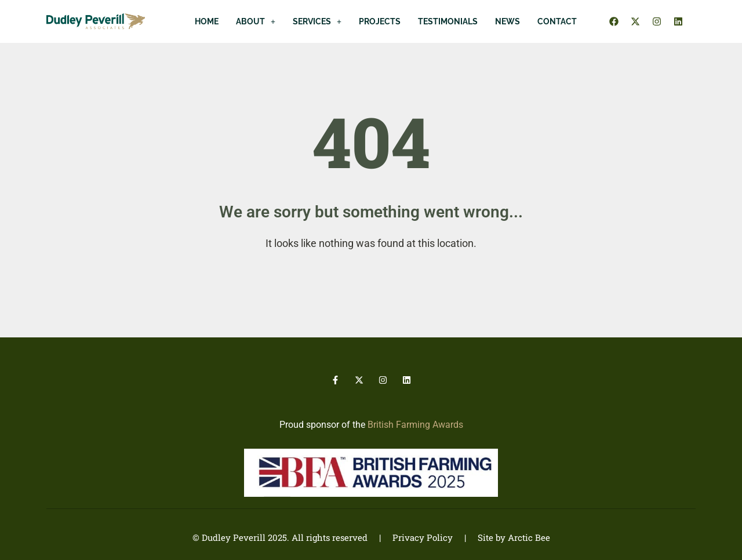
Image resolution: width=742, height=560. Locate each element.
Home (207, 21)
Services (317, 21)
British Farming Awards (415, 425)
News (508, 21)
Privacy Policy (423, 537)
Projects (380, 21)
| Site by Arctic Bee (501, 537)
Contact (557, 21)
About (256, 21)
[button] (256, 21)
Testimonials (448, 21)
